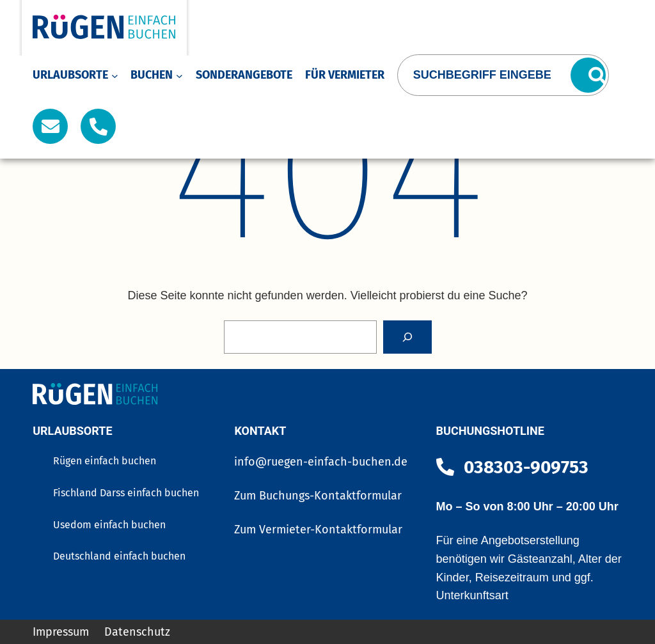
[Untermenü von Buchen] (179, 75)
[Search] (407, 337)
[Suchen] (588, 75)
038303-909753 (526, 467)
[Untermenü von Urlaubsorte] (115, 75)
